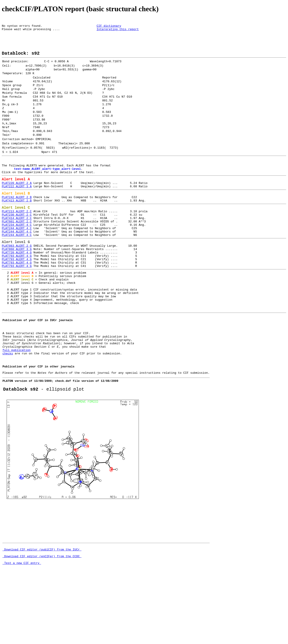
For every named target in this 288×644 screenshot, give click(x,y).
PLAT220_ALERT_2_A (17, 210)
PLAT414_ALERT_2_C (17, 250)
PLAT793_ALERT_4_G (17, 295)
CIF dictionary (109, 27)
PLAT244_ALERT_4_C (17, 263)
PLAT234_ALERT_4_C (17, 259)
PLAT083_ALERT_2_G (17, 283)
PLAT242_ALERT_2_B (17, 226)
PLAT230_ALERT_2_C (17, 246)
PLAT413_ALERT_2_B (17, 230)
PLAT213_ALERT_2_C (17, 242)
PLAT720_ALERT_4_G (17, 291)
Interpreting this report (118, 31)
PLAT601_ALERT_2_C (17, 255)
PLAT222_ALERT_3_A (17, 214)
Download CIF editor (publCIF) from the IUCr (42, 614)
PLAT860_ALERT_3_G (17, 287)
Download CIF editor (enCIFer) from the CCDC (42, 622)
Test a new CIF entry (22, 630)
